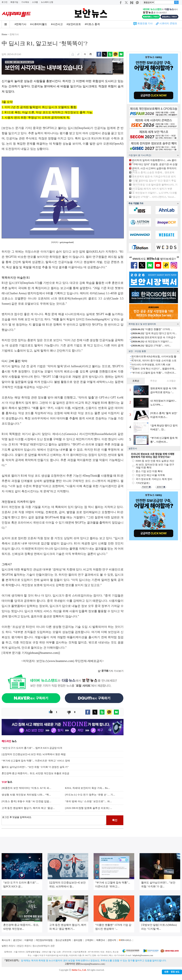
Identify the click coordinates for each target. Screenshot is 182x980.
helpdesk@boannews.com (143, 955)
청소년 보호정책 (63, 940)
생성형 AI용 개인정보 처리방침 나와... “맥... (26, 795)
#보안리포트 (74, 24)
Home (4, 34)
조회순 (136, 381)
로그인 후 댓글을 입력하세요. (54, 820)
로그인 (5, 2)
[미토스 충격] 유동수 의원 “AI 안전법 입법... (26, 801)
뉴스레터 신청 (47, 2)
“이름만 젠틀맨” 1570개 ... (152, 329)
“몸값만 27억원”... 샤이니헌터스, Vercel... (154, 197)
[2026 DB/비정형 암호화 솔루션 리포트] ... (89, 808)
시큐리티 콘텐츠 (168, 23)
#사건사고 (57, 24)
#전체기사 (20, 24)
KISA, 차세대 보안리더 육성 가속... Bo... (88, 788)
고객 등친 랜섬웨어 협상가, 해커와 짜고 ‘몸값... (28, 808)
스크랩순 (171, 381)
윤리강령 (78, 940)
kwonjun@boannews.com (92, 964)
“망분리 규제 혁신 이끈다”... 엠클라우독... (154, 369)
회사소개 (6, 940)
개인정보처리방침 (44, 940)
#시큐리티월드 (39, 24)
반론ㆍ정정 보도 (172, 972)
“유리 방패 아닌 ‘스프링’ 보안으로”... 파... (88, 801)
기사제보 (25, 2)
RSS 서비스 (126, 940)
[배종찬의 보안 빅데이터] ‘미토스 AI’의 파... (26, 788)
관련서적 (112, 940)
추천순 (154, 381)
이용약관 (29, 940)
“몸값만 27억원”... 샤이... (151, 346)
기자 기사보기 (111, 671)
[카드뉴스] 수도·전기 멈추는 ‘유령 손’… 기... (90, 795)
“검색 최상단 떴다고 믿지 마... (154, 333)
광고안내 (17, 940)
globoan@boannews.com (43, 653)
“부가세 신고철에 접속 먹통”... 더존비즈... (154, 373)
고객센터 (89, 940)
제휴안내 (100, 940)
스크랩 (35, 2)
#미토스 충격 (92, 24)
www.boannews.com (61, 661)
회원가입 (14, 2)
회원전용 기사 (145, 23)
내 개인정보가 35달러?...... (152, 341)
